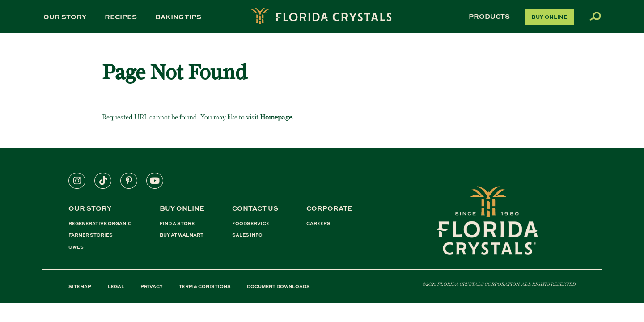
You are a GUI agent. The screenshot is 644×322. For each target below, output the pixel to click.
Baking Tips (178, 17)
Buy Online (549, 17)
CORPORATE (329, 208)
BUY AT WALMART (182, 235)
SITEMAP (80, 286)
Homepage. (277, 117)
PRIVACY (152, 286)
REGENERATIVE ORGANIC (100, 223)
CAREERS (318, 223)
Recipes (121, 17)
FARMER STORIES (91, 235)
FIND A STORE (177, 223)
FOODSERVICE (251, 223)
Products (489, 16)
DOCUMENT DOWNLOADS (278, 286)
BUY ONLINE (182, 208)
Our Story (65, 17)
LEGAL (116, 286)
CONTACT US (255, 208)
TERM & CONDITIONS (205, 286)
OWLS (76, 247)
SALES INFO (247, 235)
